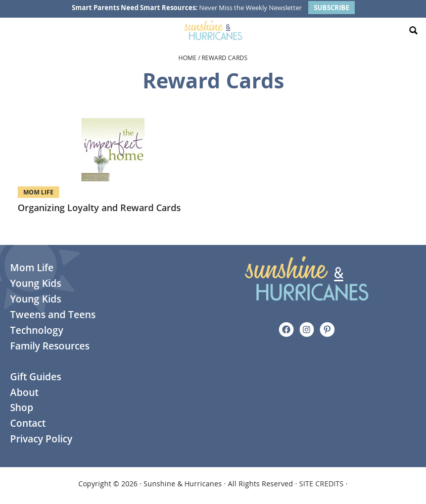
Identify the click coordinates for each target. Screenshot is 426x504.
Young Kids (36, 283)
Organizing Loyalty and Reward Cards (99, 208)
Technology (37, 330)
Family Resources (50, 346)
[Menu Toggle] (13, 30)
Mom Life (38, 192)
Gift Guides (36, 377)
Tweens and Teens (53, 315)
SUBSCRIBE (332, 8)
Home (187, 58)
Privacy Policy (41, 439)
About (24, 392)
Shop (22, 408)
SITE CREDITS (321, 484)
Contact (28, 423)
